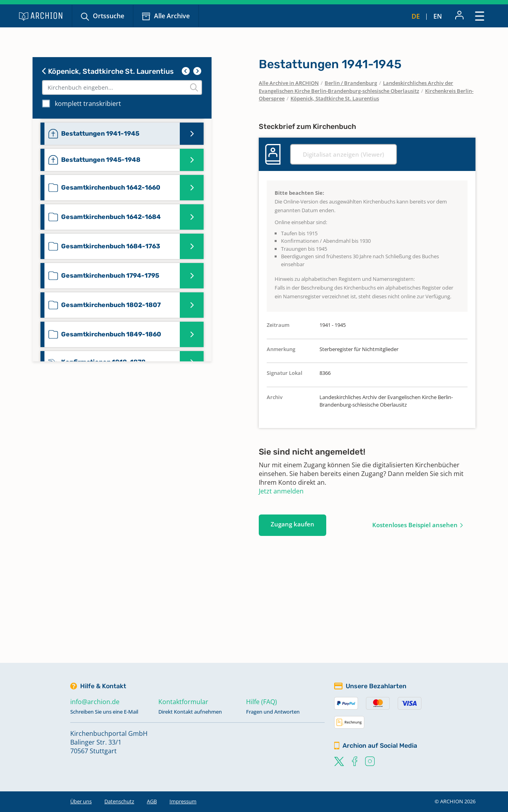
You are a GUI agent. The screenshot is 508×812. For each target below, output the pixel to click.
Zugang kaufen (292, 524)
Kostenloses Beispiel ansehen (415, 525)
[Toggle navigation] (480, 16)
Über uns (81, 801)
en (438, 16)
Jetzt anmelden (281, 491)
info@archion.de (95, 702)
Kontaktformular (183, 702)
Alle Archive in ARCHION (289, 83)
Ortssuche (109, 16)
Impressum (183, 801)
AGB (152, 801)
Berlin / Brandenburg (351, 83)
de (416, 16)
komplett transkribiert (88, 104)
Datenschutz (119, 801)
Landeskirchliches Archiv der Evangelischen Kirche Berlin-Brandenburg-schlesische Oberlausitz (356, 87)
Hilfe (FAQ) (262, 702)
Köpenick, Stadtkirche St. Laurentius (108, 71)
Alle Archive (172, 16)
